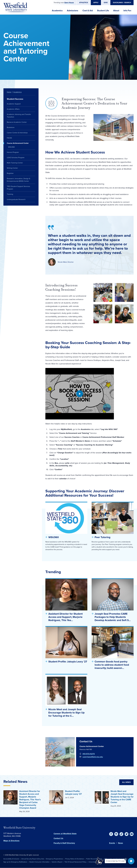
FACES (9, 138)
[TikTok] (121, 834)
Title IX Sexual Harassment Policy (75, 862)
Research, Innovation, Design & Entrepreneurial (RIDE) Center (19, 180)
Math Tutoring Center (15, 163)
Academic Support (14, 104)
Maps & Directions (11, 841)
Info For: (127, 11)
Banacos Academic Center (17, 122)
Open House (69, 3)
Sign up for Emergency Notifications (15, 862)
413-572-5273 (89, 754)
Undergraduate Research (16, 199)
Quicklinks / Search (122, 3)
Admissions (73, 11)
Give (106, 3)
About (116, 11)
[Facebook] (111, 834)
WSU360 (54, 537)
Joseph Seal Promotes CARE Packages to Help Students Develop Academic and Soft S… (113, 617)
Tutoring (10, 194)
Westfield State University (19, 828)
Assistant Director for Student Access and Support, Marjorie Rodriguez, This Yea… (66, 617)
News (121, 843)
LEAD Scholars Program (16, 158)
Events (112, 843)
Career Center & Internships (17, 133)
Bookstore (11, 127)
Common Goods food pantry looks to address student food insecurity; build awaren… (112, 665)
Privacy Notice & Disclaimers (75, 859)
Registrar (10, 173)
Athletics (84, 3)
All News (126, 782)
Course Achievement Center (18, 143)
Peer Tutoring (102, 537)
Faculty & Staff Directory (64, 843)
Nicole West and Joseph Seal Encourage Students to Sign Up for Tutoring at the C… (66, 713)
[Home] (15, 7)
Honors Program (13, 152)
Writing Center (12, 168)
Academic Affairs (13, 109)
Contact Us (58, 838)
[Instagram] (116, 834)
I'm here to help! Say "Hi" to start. (115, 861)
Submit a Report (57, 862)
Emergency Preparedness (55, 859)
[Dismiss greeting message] (126, 859)
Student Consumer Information (39, 862)
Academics (57, 11)
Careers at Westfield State (65, 834)
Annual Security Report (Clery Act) (33, 859)
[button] (131, 861)
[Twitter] (127, 834)
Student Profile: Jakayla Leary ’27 (68, 662)
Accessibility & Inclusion (11, 859)
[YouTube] (132, 834)
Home (9, 92)
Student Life (103, 11)
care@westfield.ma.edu (93, 757)
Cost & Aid (88, 11)
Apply (96, 3)
